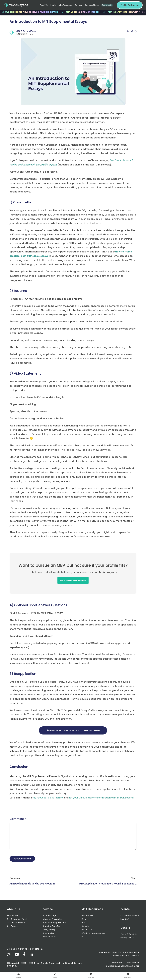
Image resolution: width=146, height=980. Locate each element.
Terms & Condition (129, 934)
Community (107, 5)
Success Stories (92, 5)
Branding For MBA (51, 926)
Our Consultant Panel (17, 919)
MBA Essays (87, 930)
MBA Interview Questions (93, 933)
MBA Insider (87, 915)
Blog (84, 919)
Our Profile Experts (16, 922)
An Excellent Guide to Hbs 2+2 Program (32, 884)
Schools (85, 926)
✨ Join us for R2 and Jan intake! (83, 12)
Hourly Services (50, 937)
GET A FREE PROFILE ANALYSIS (73, 580)
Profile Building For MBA (54, 922)
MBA (84, 937)
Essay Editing (49, 930)
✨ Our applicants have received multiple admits (33, 12)
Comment (18, 819)
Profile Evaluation (130, 5)
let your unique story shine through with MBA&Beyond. (101, 797)
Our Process (13, 926)
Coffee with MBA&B (130, 915)
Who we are (13, 915)
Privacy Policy (127, 938)
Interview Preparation (53, 919)
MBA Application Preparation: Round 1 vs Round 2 (108, 884)
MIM (83, 922)
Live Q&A (125, 919)
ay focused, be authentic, (48, 797)
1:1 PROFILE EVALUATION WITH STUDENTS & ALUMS (73, 730)
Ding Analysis (49, 933)
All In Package (49, 915)
